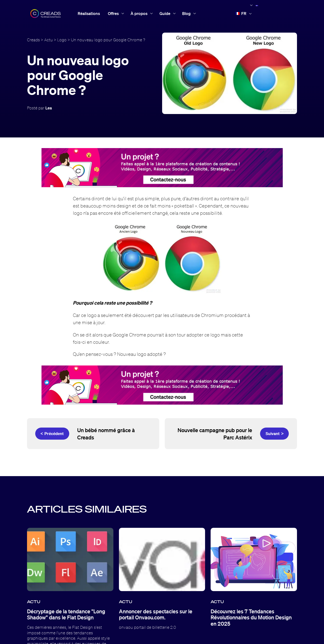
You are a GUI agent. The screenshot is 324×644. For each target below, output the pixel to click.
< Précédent (52, 433)
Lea (49, 108)
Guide (165, 13)
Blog (186, 13)
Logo (62, 40)
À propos (139, 13)
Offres (113, 13)
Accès (274, 13)
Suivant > (275, 433)
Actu (48, 40)
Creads (33, 40)
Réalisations (89, 13)
